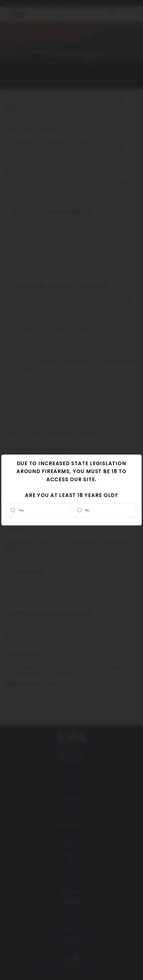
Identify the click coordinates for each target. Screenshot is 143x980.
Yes (21, 510)
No (87, 510)
